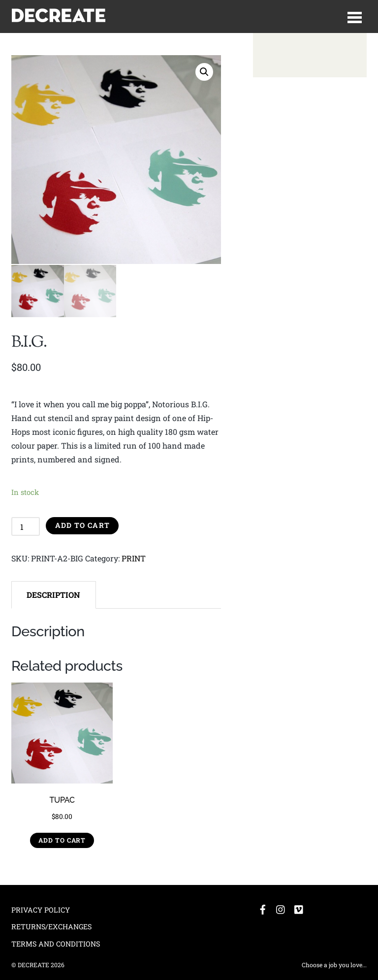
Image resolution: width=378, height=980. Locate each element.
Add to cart (82, 525)
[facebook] (263, 907)
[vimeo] (299, 907)
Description (53, 594)
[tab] (54, 594)
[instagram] (281, 907)
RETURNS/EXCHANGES (51, 926)
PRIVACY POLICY (41, 909)
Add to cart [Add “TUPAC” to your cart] (62, 840)
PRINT (134, 558)
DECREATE (33, 964)
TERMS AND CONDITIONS (56, 943)
